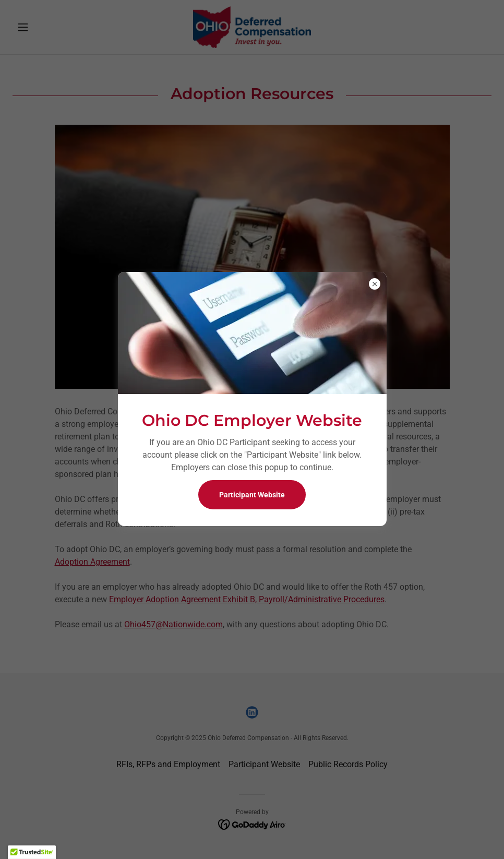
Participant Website (252, 495)
